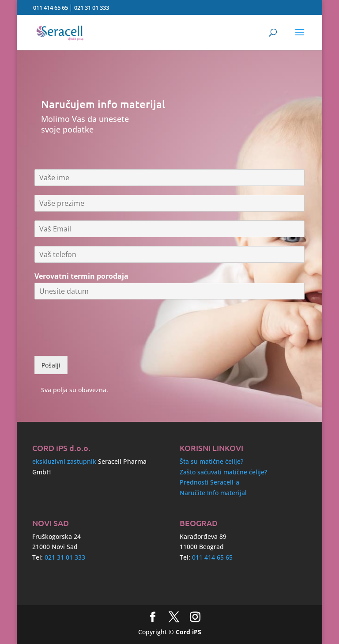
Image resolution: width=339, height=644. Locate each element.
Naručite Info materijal (213, 493)
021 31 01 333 (92, 8)
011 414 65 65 (51, 8)
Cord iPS (188, 632)
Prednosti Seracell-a (209, 482)
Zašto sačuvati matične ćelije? (223, 472)
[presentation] (102, 341)
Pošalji (51, 365)
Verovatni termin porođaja (81, 276)
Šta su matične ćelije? (211, 461)
